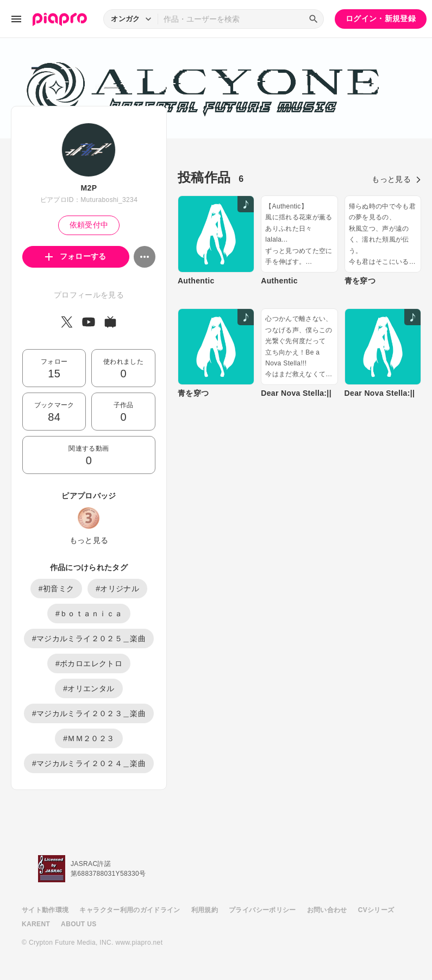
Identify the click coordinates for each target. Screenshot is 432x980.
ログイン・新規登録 (381, 18)
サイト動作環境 (45, 910)
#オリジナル (117, 589)
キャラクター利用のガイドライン (130, 910)
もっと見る (89, 540)
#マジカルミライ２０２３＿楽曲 (89, 713)
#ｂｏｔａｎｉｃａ (89, 614)
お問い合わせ (327, 910)
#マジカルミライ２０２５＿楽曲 (89, 638)
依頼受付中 (89, 225)
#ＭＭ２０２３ (89, 738)
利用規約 (205, 910)
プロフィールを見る (89, 295)
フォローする (76, 256)
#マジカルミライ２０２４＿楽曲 (89, 763)
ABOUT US (79, 924)
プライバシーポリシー (262, 910)
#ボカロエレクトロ (89, 663)
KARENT (36, 924)
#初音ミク (57, 589)
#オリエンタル (89, 688)
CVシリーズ (376, 910)
